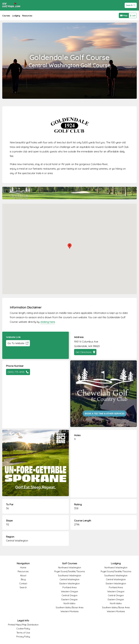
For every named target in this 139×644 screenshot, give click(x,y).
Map (124, 16)
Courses (6, 16)
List (133, 16)
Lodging (16, 16)
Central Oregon (69, 595)
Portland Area (69, 587)
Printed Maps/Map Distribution (23, 625)
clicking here (48, 322)
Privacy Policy (23, 637)
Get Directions (85, 352)
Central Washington (17, 541)
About (23, 575)
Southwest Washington (69, 575)
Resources (27, 16)
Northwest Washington (70, 567)
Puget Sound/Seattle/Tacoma (70, 571)
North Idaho (69, 603)
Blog (23, 579)
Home (23, 567)
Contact (23, 583)
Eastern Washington (70, 583)
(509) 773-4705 (18, 372)
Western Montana (69, 611)
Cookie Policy (23, 629)
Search (131, 5)
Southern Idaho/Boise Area (69, 607)
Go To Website (18, 343)
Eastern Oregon (69, 599)
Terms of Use (23, 633)
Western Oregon (69, 591)
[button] (70, 246)
